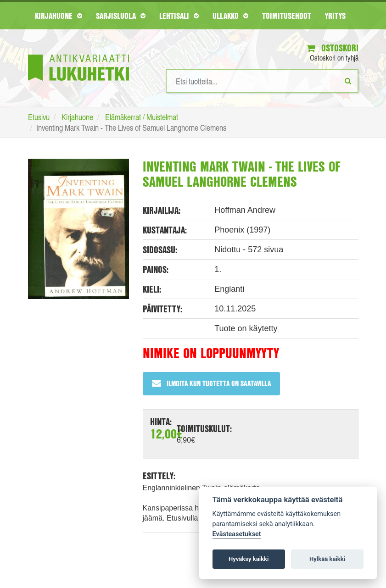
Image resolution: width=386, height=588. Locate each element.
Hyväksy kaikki (249, 559)
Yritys (335, 16)
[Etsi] (348, 81)
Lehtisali (179, 16)
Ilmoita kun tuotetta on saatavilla (211, 383)
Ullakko (230, 16)
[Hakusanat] (262, 81)
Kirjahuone (59, 16)
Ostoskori (333, 48)
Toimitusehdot (287, 16)
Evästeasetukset (237, 534)
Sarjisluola (121, 16)
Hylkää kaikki (327, 559)
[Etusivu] (78, 54)
